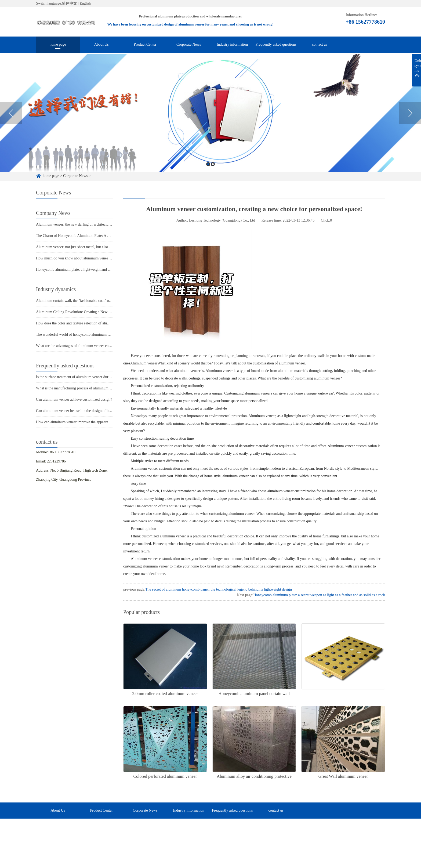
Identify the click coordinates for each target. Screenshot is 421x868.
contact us (320, 44)
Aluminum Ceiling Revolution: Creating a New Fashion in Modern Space (91, 312)
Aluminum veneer (144, 363)
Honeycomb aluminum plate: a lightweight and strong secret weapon (88, 270)
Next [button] (410, 123)
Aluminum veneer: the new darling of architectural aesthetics (82, 224)
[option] (210, 123)
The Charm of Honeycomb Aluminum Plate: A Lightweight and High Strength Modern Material (108, 236)
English (86, 3)
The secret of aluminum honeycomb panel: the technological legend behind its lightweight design (219, 589)
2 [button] (213, 174)
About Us (101, 44)
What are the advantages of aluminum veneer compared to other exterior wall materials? (102, 346)
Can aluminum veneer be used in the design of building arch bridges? (88, 411)
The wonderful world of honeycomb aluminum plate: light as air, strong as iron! (96, 334)
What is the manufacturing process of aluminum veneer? (79, 388)
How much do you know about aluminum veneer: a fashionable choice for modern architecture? (108, 258)
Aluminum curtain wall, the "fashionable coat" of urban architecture (87, 301)
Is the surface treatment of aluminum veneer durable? (76, 377)
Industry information (232, 44)
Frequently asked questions (276, 44)
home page (58, 44)
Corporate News (189, 44)
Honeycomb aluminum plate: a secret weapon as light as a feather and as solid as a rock (319, 595)
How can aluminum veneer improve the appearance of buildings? (85, 422)
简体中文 (70, 3)
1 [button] (208, 174)
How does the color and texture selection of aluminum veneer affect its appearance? (99, 323)
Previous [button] (11, 123)
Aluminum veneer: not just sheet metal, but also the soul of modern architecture (96, 247)
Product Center (145, 44)
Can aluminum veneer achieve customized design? (74, 399)
